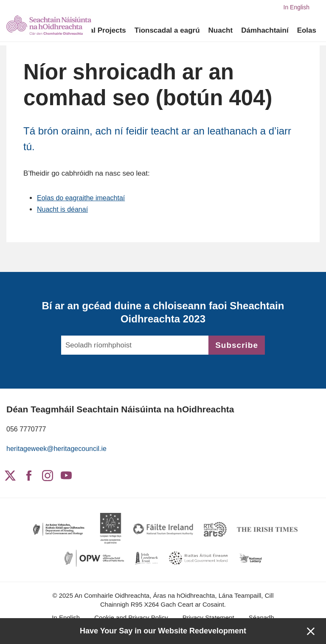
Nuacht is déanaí (64, 209)
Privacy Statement (208, 617)
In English (296, 7)
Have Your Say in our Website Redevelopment (163, 631)
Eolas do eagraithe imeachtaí (84, 198)
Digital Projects (100, 30)
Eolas (307, 30)
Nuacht (221, 30)
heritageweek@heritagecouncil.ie (60, 449)
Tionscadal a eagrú (167, 30)
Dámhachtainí (265, 30)
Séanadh (261, 617)
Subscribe (237, 345)
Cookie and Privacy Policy (131, 617)
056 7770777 (27, 429)
